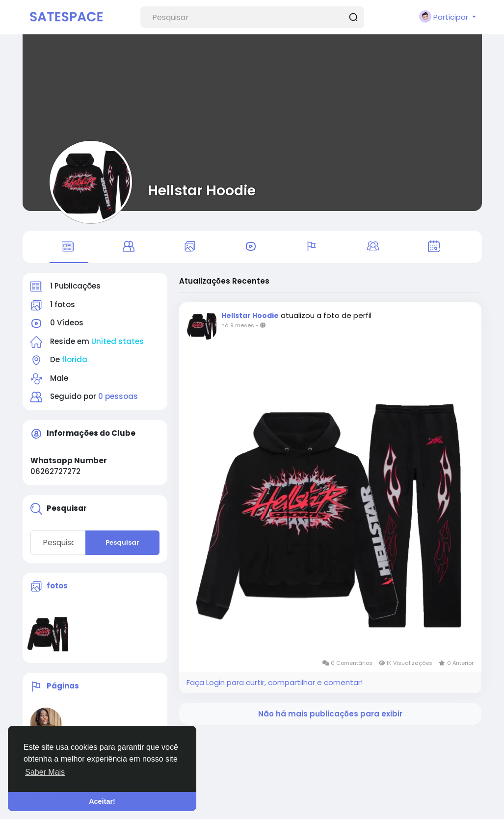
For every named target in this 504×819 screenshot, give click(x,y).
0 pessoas (118, 396)
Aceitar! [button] (102, 801)
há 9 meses (238, 325)
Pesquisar (122, 542)
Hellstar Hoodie (202, 190)
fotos (57, 586)
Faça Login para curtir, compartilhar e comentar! (275, 682)
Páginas (63, 686)
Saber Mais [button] (45, 772)
